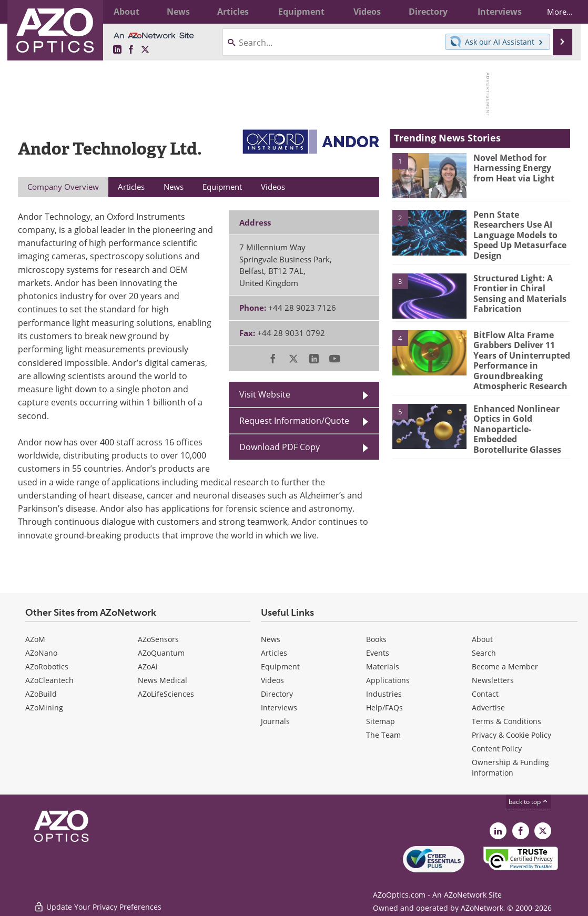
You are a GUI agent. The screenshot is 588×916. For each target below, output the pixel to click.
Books (376, 639)
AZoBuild (41, 694)
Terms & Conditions (506, 721)
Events (378, 653)
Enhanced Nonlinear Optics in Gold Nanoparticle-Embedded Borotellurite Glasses (522, 416)
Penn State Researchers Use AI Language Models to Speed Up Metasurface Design (520, 229)
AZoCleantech (49, 680)
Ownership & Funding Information (510, 767)
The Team (383, 735)
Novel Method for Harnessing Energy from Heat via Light (520, 167)
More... (553, 12)
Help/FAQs (384, 708)
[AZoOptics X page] (145, 50)
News (271, 639)
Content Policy (497, 749)
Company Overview (63, 187)
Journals (275, 721)
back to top (529, 802)
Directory (277, 694)
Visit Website (265, 394)
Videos (272, 680)
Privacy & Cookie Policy (511, 735)
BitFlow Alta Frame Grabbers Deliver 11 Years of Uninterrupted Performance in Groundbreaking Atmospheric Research (520, 352)
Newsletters (493, 680)
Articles (274, 653)
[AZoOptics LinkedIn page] (117, 50)
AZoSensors (158, 639)
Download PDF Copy (280, 447)
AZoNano (41, 653)
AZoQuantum (161, 653)
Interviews (279, 708)
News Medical (163, 680)
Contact (485, 694)
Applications (388, 680)
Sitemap (381, 721)
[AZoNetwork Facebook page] (131, 50)
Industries (384, 694)
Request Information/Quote (294, 421)
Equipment (280, 666)
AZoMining (44, 708)
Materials (383, 666)
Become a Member (505, 666)
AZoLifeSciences (166, 694)
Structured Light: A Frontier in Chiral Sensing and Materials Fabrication (517, 286)
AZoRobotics (47, 666)
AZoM (35, 639)
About (482, 639)
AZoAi (148, 666)
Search (484, 653)
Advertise (488, 708)
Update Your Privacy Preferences (98, 903)
